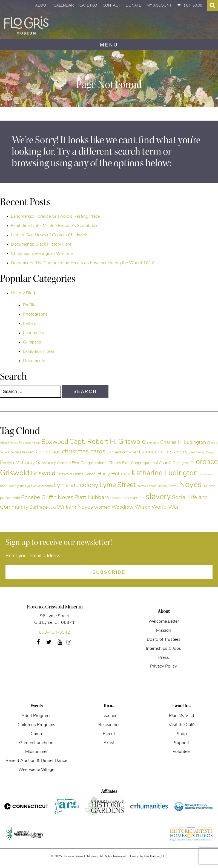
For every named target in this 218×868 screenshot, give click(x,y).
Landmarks (34, 333)
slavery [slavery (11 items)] (158, 497)
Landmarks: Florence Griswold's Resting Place (55, 217)
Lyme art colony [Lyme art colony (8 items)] (76, 486)
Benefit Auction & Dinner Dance (36, 761)
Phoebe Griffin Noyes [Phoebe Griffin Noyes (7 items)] (47, 498)
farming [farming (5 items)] (64, 463)
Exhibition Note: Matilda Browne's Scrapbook (54, 226)
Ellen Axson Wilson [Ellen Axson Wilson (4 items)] (201, 453)
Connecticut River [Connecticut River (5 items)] (122, 452)
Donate (133, 6)
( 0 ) (190, 5)
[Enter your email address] (109, 556)
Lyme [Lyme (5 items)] (19, 486)
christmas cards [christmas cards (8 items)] (84, 452)
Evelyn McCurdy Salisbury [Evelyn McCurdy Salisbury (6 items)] (28, 463)
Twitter (52, 644)
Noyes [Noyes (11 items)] (190, 485)
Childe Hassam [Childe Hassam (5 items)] (21, 452)
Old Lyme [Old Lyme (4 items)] (209, 486)
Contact (111, 6)
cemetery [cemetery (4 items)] (153, 443)
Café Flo (88, 6)
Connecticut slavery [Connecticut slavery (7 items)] (163, 452)
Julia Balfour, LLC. (156, 857)
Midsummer (36, 752)
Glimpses (32, 342)
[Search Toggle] (213, 5)
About (42, 6)
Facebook (40, 644)
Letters (30, 324)
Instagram (72, 644)
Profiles (30, 305)
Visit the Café (182, 725)
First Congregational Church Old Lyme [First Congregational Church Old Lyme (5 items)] (156, 463)
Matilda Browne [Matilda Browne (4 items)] (168, 486)
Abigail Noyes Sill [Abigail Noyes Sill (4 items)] (11, 443)
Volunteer (182, 752)
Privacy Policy (163, 666)
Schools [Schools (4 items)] (116, 498)
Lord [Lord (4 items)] (11, 486)
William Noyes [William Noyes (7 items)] (75, 507)
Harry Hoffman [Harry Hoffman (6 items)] (114, 474)
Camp (36, 734)
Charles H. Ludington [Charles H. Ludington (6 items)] (183, 443)
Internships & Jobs (163, 649)
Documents (34, 361)
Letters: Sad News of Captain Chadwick (49, 235)
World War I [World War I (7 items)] (167, 507)
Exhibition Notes (39, 352)
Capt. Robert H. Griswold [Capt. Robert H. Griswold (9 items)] (108, 442)
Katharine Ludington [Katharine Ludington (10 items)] (165, 473)
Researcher (109, 725)
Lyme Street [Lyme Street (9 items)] (117, 485)
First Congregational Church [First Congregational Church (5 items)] (96, 463)
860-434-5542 (55, 633)
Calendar (64, 6)
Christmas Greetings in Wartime (42, 254)
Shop (182, 734)
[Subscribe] (109, 572)
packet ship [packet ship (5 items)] (10, 498)
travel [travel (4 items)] (52, 508)
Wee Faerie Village (36, 770)
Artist (109, 743)
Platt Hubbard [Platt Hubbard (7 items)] (92, 498)
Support (182, 743)
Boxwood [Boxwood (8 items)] (55, 442)
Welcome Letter (164, 622)
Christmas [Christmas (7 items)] (48, 452)
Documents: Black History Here (41, 244)
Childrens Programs (36, 725)
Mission (164, 631)
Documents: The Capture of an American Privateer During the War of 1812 (83, 263)
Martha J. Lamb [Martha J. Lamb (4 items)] (147, 486)
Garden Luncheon (36, 743)
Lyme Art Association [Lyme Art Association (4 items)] (39, 486)
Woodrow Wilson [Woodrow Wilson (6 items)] (131, 507)
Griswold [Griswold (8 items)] (43, 474)
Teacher (109, 716)
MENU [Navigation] (109, 45)
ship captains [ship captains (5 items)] (133, 498)
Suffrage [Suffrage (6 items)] (38, 507)
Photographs (35, 314)
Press (164, 658)
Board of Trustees (164, 640)
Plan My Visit (182, 716)
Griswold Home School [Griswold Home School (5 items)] (76, 474)
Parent (109, 734)
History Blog (23, 293)
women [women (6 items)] (102, 507)
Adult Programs (36, 716)
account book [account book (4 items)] (32, 443)
